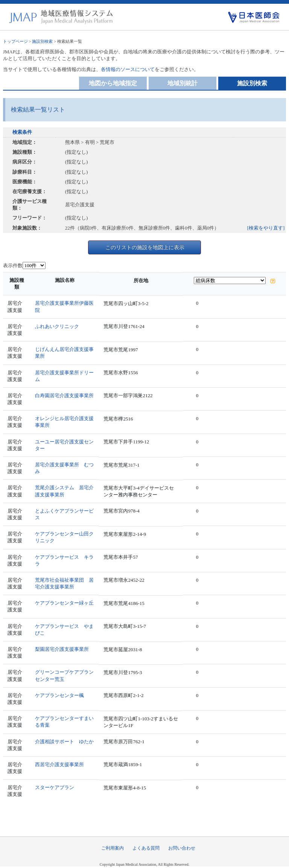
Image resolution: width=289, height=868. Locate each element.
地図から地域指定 (113, 83)
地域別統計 (183, 83)
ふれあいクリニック (57, 326)
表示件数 (13, 265)
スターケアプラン (55, 787)
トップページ (15, 41)
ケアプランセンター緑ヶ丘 (64, 603)
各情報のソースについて (128, 69)
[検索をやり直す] (266, 228)
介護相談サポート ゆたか (64, 742)
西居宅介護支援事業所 (59, 764)
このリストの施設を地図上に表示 (145, 247)
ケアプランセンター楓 (59, 695)
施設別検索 (42, 41)
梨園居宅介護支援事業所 (62, 649)
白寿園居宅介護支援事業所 (64, 395)
